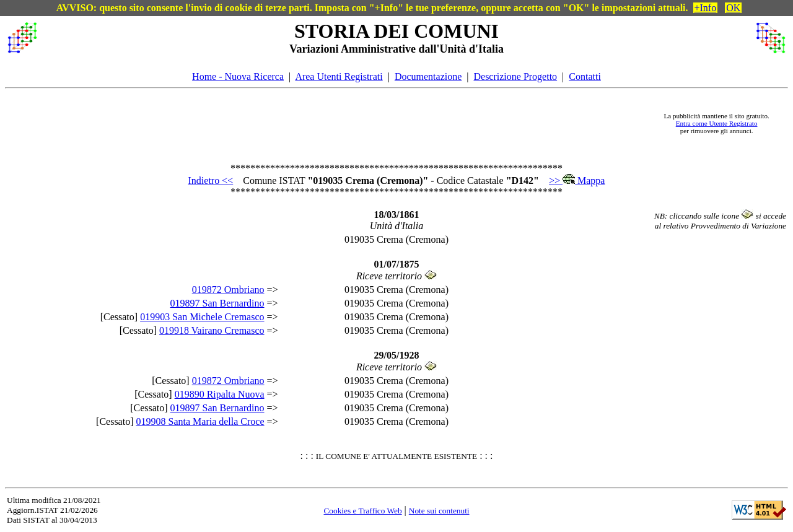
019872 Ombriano (228, 290)
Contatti (585, 76)
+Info (706, 8)
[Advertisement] (348, 123)
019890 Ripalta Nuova (220, 394)
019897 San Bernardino (217, 303)
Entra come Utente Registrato (717, 123)
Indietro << (211, 181)
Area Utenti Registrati (339, 76)
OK (733, 8)
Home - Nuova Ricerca (238, 76)
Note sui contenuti (439, 511)
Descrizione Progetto (515, 76)
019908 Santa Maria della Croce (200, 421)
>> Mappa (577, 181)
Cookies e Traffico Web (362, 511)
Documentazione (428, 76)
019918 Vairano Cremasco (212, 330)
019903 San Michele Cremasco (202, 317)
